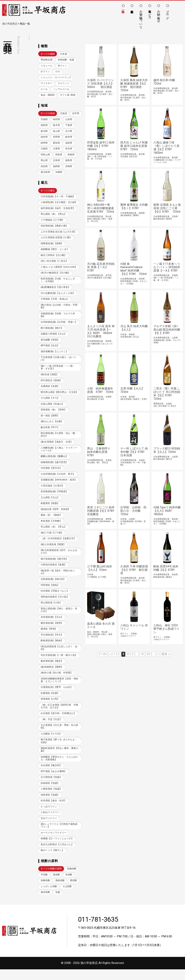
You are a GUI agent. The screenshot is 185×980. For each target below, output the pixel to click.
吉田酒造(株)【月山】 (52, 624)
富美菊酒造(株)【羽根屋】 (54, 497)
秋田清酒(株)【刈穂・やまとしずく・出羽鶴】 (58, 283)
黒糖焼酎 (72, 879)
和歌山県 (58, 156)
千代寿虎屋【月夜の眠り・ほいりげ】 (58, 362)
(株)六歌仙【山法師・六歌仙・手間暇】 (59, 309)
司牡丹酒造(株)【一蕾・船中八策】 (59, 663)
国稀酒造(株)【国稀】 (52, 246)
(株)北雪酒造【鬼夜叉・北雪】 (57, 446)
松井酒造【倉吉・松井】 (54, 810)
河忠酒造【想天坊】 (51, 473)
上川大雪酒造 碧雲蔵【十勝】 (56, 240)
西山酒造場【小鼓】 (51, 609)
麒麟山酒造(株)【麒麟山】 (54, 461)
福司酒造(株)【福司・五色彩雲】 (58, 210)
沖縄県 (71, 174)
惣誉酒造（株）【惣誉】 (54, 414)
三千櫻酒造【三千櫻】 (52, 222)
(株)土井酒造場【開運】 (53, 550)
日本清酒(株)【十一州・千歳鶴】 (58, 198)
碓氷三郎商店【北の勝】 (54, 258)
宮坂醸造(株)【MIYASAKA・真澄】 (59, 485)
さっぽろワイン (49, 816)
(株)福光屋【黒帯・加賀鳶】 (56, 515)
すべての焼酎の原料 (51, 879)
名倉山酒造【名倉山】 (52, 408)
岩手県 (44, 120)
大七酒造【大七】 (50, 402)
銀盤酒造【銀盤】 (50, 509)
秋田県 (69, 120)
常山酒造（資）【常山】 (54, 533)
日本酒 (64, 54)
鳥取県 (71, 156)
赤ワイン (62, 66)
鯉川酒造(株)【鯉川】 (52, 331)
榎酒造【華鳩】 (49, 636)
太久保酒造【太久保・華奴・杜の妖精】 (59, 735)
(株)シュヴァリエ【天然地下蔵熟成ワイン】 (59, 835)
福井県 (56, 138)
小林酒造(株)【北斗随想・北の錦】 (59, 204)
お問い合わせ (159, 15)
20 (148, 657)
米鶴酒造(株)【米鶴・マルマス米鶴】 (58, 318)
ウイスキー (47, 84)
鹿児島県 (58, 174)
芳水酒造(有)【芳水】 (52, 642)
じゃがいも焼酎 (49, 897)
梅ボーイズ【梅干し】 (52, 861)
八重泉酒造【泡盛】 (51, 798)
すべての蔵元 (48, 192)
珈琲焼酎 (45, 903)
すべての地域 (48, 114)
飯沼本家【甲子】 (50, 432)
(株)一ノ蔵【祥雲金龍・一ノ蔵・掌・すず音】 (58, 371)
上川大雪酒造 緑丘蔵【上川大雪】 (59, 234)
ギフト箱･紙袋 (68, 95)
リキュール (47, 66)
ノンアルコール (61, 90)
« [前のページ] (110, 657)
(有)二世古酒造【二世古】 (54, 263)
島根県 (44, 162)
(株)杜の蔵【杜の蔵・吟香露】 (57, 680)
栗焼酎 (74, 891)
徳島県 (44, 168)
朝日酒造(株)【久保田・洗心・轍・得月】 (59, 439)
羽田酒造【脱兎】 (50, 592)
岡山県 (56, 162)
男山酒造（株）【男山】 (54, 216)
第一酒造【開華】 (50, 420)
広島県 (69, 162)
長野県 (69, 138)
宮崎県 (44, 174)
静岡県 (56, 144)
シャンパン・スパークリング (56, 78)
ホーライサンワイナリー (54, 843)
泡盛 (58, 903)
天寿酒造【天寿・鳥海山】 (55, 302)
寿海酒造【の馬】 (50, 707)
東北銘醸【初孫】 (50, 343)
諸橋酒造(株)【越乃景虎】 (54, 467)
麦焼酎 (56, 885)
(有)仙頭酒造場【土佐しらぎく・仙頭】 (59, 655)
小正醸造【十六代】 (51, 742)
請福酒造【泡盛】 (50, 792)
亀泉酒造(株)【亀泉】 (52, 668)
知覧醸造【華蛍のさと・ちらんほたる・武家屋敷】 (59, 767)
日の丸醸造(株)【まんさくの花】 (58, 296)
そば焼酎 (67, 897)
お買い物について (141, 18)
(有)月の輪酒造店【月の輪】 (56, 275)
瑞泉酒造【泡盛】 (50, 804)
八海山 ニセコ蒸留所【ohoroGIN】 (59, 269)
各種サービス (150, 13)
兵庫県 (69, 150)
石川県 (44, 138)
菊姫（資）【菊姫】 (51, 521)
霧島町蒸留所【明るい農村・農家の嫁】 (59, 758)
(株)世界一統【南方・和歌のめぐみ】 (58, 578)
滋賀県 (44, 150)
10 (142, 657)
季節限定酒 (47, 60)
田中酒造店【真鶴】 (51, 384)
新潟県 (56, 132)
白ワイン (45, 72)
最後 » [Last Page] (166, 657)
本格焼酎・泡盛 (66, 60)
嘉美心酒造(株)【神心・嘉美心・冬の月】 (59, 617)
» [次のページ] (158, 657)
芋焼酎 (44, 885)
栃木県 (69, 126)
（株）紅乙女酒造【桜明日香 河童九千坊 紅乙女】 (59, 714)
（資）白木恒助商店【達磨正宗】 (58, 545)
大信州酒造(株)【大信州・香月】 (58, 479)
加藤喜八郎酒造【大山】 (54, 337)
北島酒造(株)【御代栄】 (53, 586)
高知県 (56, 168)
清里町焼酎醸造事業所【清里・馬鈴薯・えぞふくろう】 (59, 688)
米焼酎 (69, 885)
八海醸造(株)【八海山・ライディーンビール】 (59, 454)
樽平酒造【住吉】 (50, 349)
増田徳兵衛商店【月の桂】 (55, 604)
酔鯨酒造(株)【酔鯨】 (52, 648)
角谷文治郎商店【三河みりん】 (57, 855)
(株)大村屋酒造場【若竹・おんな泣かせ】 (59, 558)
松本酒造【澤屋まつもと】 (55, 598)
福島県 (56, 126)
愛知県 (69, 144)
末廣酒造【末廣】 (50, 390)
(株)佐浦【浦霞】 (50, 378)
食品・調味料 (48, 95)
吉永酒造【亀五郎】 (51, 774)
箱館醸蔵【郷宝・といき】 (55, 252)
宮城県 (56, 120)
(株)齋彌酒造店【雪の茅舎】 (56, 290)
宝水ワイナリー (49, 828)
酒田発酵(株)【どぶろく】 (54, 355)
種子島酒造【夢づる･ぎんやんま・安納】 (59, 750)
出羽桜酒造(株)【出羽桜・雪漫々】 (59, 325)
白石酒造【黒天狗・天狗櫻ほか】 (58, 722)
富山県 (69, 132)
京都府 (56, 150)
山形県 (44, 126)
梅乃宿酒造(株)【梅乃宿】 (54, 565)
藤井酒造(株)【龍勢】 (52, 630)
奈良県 (44, 156)
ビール (44, 90)
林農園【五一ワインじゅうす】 (57, 849)
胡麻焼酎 (45, 891)
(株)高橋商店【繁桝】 (52, 674)
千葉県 (44, 132)
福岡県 (69, 168)
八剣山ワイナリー (50, 822)
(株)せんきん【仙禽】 (52, 426)
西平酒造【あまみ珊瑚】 (54, 780)
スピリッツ (64, 84)
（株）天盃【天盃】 (51, 728)
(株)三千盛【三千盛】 (52, 539)
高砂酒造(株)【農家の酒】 (54, 228)
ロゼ (58, 72)
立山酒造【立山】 (50, 503)
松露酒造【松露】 (50, 701)
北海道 (64, 114)
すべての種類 (48, 54)
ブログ (168, 13)
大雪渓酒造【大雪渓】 (52, 491)
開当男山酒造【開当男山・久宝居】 (59, 396)
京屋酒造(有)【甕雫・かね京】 (57, 695)
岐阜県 (44, 144)
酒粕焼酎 (60, 891)
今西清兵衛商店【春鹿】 (54, 571)
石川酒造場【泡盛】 (51, 786)
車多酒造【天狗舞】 (51, 527)
